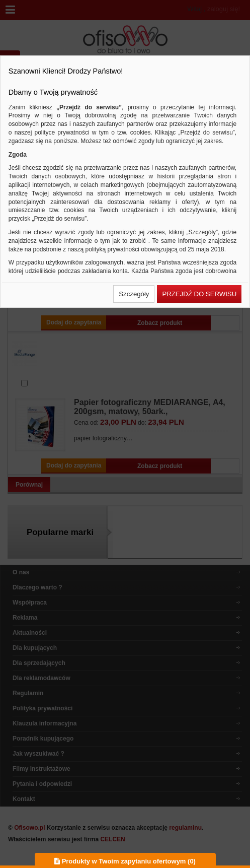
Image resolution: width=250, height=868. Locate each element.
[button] (134, 294)
